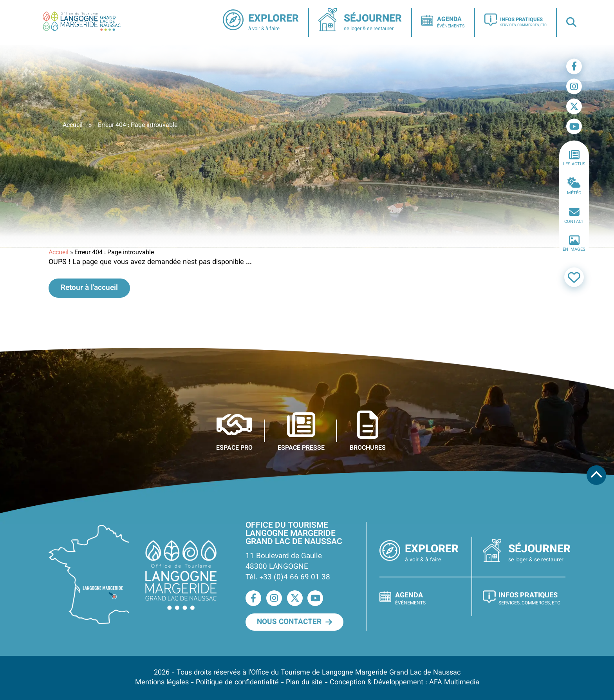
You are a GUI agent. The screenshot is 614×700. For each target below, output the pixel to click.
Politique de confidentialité (237, 683)
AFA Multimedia (454, 683)
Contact (574, 216)
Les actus (574, 158)
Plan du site (304, 683)
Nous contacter (294, 622)
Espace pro (234, 431)
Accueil (73, 126)
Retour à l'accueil (89, 288)
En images (574, 244)
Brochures (368, 431)
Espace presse (301, 431)
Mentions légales (162, 683)
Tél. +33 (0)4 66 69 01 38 (288, 577)
